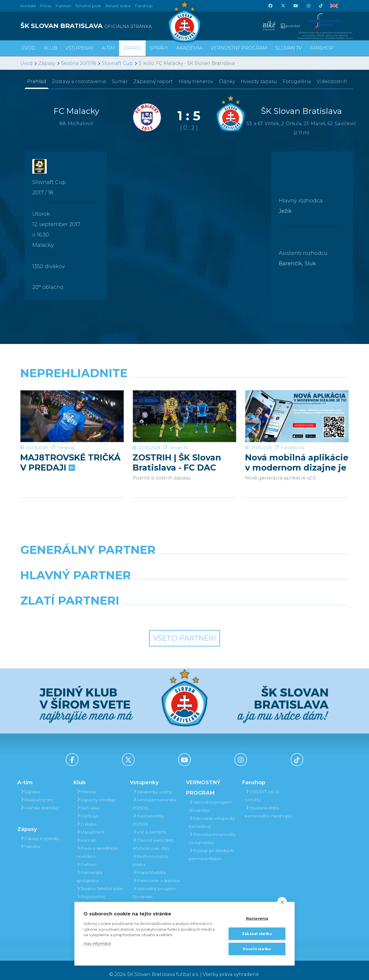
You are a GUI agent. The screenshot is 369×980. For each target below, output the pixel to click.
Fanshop (144, 6)
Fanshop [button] (322, 48)
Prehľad (37, 81)
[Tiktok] (321, 6)
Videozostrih (332, 81)
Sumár (120, 81)
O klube (86, 816)
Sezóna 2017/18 (79, 63)
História (86, 783)
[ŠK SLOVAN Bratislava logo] (184, 22)
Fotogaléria (297, 81)
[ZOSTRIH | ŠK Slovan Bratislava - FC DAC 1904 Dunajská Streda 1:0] (184, 412)
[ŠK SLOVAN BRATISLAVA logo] (100, 26)
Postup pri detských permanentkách (211, 846)
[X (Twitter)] (283, 6)
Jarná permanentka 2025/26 (154, 795)
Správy (159, 48)
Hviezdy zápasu (259, 81)
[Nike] (184, 556)
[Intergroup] (143, 607)
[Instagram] (308, 6)
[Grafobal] (143, 582)
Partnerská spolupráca (89, 868)
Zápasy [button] (132, 48)
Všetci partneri (184, 630)
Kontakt (86, 832)
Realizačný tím (37, 791)
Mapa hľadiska (149, 864)
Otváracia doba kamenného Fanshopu (268, 804)
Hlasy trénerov (196, 81)
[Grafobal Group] (227, 607)
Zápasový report (153, 81)
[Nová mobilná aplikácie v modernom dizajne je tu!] (297, 412)
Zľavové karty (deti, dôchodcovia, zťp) (153, 836)
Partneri (86, 856)
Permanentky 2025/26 (148, 812)
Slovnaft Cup (117, 63)
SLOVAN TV (289, 48)
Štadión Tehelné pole (100, 880)
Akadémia (189, 48)
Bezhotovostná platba (150, 852)
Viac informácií (97, 943)
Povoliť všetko (257, 949)
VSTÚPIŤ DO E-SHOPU (263, 787)
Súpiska (30, 783)
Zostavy (79, 81)
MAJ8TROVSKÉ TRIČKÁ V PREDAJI (70, 454)
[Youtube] (295, 6)
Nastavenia (257, 918)
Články (227, 81)
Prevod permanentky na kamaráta (212, 830)
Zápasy (47, 63)
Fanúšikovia (292, 439)
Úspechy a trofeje (96, 791)
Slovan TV (179, 439)
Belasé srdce (118, 6)
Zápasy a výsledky (40, 830)
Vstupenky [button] (79, 48)
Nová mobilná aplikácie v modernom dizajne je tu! (297, 454)
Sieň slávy (88, 800)
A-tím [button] (108, 48)
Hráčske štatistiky (39, 800)
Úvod (28, 48)
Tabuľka (30, 838)
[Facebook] (270, 6)
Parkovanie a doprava (156, 872)
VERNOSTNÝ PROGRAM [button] (239, 48)
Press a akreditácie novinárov (97, 844)
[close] (282, 902)
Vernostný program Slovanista (154, 884)
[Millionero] (227, 582)
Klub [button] (50, 48)
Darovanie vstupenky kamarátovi (156, 900)
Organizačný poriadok (91, 892)
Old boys (87, 808)
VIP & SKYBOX (149, 824)
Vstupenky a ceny (152, 783)
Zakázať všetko (257, 934)
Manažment (91, 824)
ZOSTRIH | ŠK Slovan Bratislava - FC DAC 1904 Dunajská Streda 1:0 (180, 454)
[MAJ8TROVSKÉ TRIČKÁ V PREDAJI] (72, 412)
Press (46, 6)
